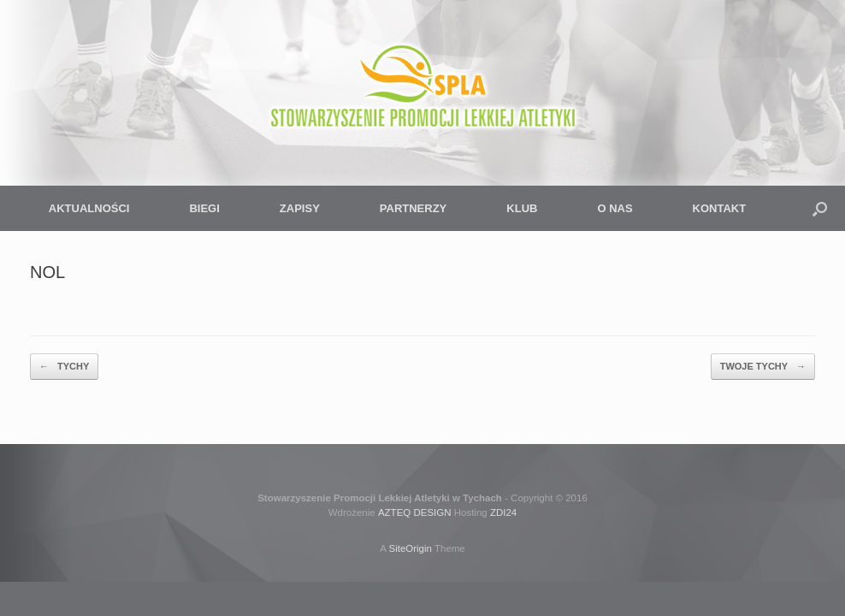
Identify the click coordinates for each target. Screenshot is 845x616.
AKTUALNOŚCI (89, 208)
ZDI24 (503, 512)
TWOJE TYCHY (763, 367)
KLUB (522, 208)
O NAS (615, 208)
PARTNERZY (413, 208)
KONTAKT (720, 208)
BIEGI (204, 208)
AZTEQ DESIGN (415, 512)
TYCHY (64, 367)
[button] (820, 208)
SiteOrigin (410, 548)
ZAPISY (300, 208)
